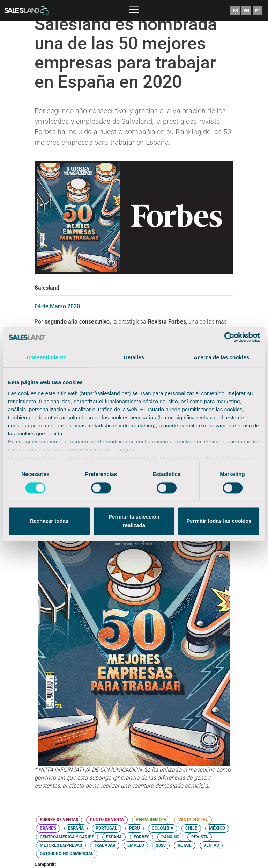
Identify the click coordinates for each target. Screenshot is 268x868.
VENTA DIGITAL (193, 820)
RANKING (170, 837)
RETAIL (185, 845)
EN (246, 11)
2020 (161, 845)
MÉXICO (217, 828)
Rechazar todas (49, 521)
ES (235, 11)
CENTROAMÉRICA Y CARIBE (67, 837)
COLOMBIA (163, 828)
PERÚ (135, 828)
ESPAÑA (76, 828)
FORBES (142, 837)
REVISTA (200, 837)
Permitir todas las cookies (219, 521)
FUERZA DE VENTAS (59, 820)
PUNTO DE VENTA (107, 820)
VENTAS (211, 845)
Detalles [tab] (134, 357)
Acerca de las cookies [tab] (221, 357)
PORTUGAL (106, 828)
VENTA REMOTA (151, 820)
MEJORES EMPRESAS (61, 845)
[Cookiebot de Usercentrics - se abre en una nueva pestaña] (229, 337)
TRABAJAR (105, 845)
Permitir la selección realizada (134, 521)
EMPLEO (136, 845)
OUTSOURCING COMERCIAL (67, 854)
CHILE (191, 828)
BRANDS (48, 828)
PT (258, 11)
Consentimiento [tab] (47, 357)
